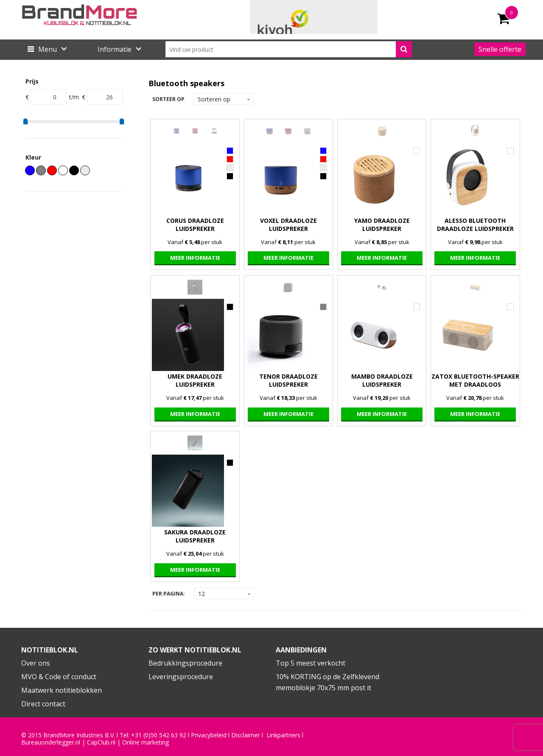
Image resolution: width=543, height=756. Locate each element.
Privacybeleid (209, 735)
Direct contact (43, 704)
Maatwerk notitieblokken (62, 690)
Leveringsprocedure (181, 677)
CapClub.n (101, 742)
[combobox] (289, 49)
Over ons (36, 663)
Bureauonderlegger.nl (51, 742)
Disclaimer (246, 735)
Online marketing (146, 742)
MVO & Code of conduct (59, 677)
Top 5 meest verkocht (311, 663)
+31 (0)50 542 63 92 (159, 735)
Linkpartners (283, 735)
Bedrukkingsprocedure (185, 663)
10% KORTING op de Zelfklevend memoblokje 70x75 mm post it (327, 682)
